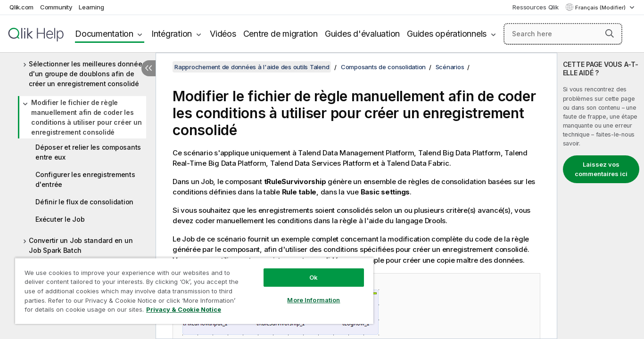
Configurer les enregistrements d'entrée (85, 179)
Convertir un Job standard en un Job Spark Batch (81, 245)
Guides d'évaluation (362, 34)
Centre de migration (281, 34)
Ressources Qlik (535, 7)
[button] (610, 33)
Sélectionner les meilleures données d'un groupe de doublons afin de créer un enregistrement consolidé (87, 74)
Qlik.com (21, 7)
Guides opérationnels (447, 34)
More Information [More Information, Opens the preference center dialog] (314, 300)
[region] (194, 291)
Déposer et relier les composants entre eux (88, 152)
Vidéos (223, 34)
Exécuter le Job (60, 219)
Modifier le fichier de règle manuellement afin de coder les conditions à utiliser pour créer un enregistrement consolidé (86, 117)
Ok (314, 277)
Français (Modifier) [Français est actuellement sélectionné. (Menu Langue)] (601, 8)
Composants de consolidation (383, 67)
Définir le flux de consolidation (84, 202)
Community (56, 7)
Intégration (172, 34)
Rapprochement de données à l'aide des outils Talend (252, 67)
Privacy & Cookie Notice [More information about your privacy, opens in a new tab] (184, 309)
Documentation (104, 34)
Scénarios (450, 67)
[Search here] (563, 34)
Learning (91, 7)
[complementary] (601, 196)
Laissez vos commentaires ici (601, 169)
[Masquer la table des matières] (149, 68)
